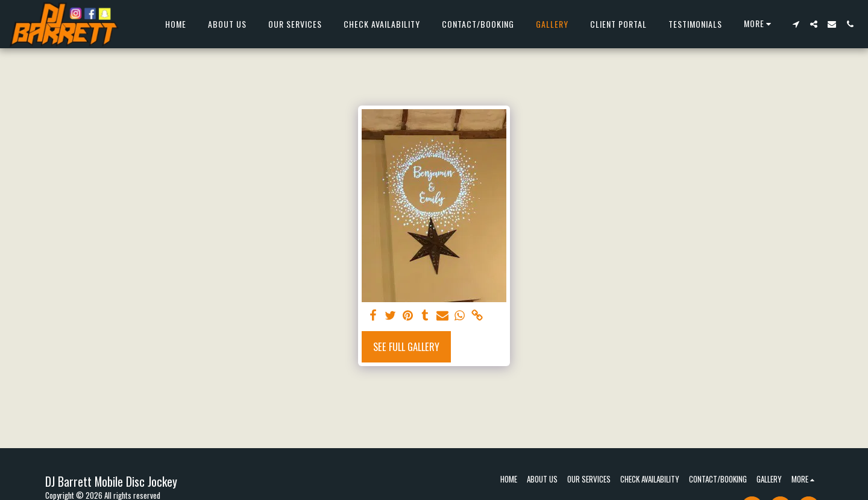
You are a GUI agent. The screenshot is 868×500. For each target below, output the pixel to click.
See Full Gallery (406, 347)
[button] (796, 24)
